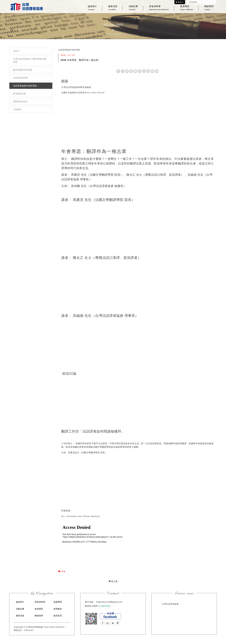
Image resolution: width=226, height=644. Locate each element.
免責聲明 (58, 602)
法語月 (16, 51)
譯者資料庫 (159, 9)
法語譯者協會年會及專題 (25, 86)
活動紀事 (133, 9)
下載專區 (17, 109)
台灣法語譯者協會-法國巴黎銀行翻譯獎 (30, 60)
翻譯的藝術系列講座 (23, 70)
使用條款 (58, 609)
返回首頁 (58, 616)
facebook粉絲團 (110, 616)
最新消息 (113, 9)
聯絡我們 (209, 9)
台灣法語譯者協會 (27, 7)
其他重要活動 (19, 94)
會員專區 (187, 9)
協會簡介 (92, 9)
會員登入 (180, 2)
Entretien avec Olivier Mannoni (84, 516)
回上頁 (113, 581)
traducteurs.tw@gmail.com (109, 602)
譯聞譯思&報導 (20, 102)
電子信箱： (90, 602)
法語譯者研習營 (21, 78)
